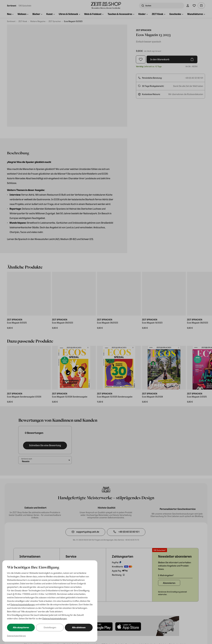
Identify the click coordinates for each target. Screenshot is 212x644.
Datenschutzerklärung (16, 636)
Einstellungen (50, 627)
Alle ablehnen (79, 627)
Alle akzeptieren (21, 627)
